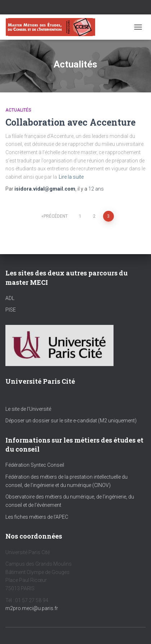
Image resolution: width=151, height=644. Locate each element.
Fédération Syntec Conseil (35, 465)
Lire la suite (71, 177)
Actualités (18, 110)
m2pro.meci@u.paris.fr (32, 608)
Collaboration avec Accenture (70, 122)
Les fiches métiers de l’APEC (37, 517)
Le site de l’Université (28, 409)
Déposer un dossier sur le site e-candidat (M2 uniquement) (71, 421)
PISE (11, 310)
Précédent (56, 216)
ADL (10, 298)
